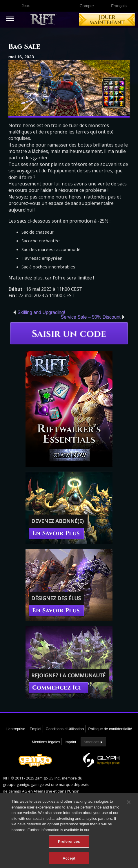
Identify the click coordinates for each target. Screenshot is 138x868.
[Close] (129, 804)
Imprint (70, 742)
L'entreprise (15, 729)
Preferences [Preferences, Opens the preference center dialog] (69, 843)
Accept (69, 860)
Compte (87, 6)
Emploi (35, 729)
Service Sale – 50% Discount (90, 317)
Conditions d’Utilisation (65, 729)
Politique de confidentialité (110, 729)
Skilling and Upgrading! (41, 312)
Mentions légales (46, 742)
